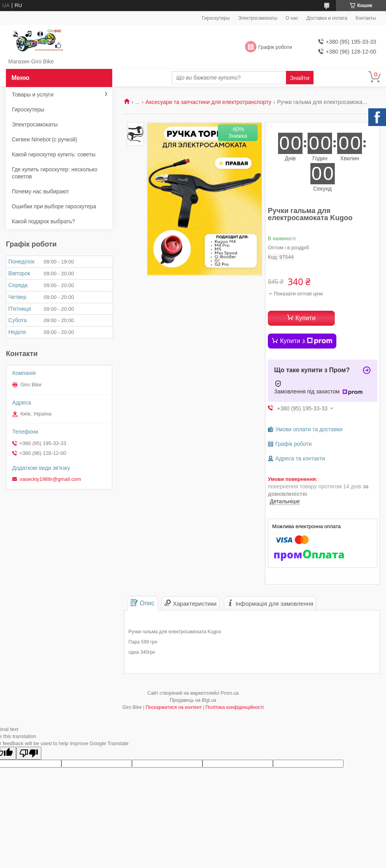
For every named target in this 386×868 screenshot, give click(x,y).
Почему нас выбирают (40, 191)
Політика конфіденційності (235, 707)
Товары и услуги (33, 95)
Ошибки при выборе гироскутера (54, 206)
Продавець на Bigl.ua (193, 700)
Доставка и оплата (327, 18)
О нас (292, 18)
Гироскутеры (216, 18)
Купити (305, 318)
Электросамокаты (258, 18)
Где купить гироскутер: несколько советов (55, 173)
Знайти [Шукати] (300, 78)
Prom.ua (230, 693)
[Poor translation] (29, 753)
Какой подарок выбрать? (44, 221)
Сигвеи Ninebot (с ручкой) (45, 139)
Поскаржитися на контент (174, 707)
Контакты (366, 18)
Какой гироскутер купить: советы (54, 154)
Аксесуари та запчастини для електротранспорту (209, 102)
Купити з (306, 341)
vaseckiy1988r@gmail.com (50, 479)
